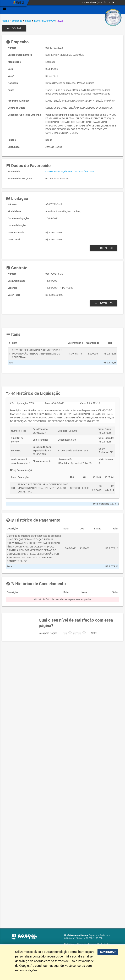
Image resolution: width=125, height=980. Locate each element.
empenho (17, 21)
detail (28, 21)
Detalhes (104, 248)
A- (99, 2)
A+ (105, 2)
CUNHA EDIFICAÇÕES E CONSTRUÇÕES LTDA (70, 171)
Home (5, 21)
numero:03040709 (44, 21)
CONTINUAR (108, 952)
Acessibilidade (89, 2)
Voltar (14, 28)
